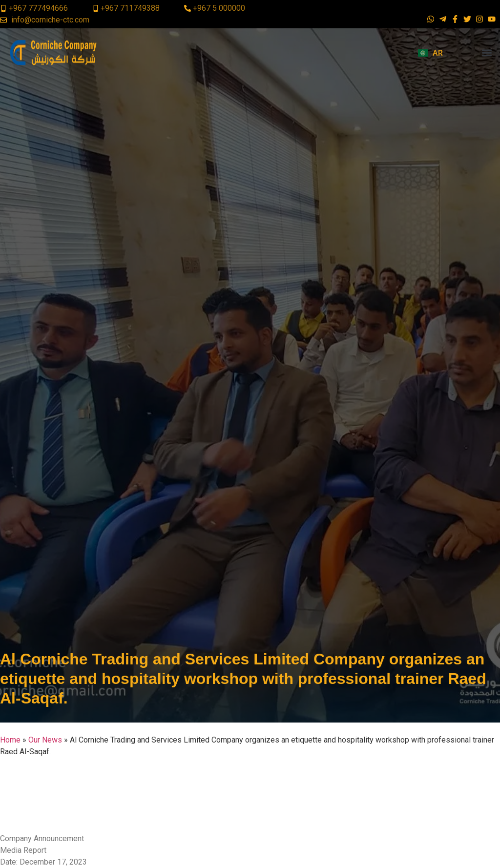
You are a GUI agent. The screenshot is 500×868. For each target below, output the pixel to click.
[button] (487, 53)
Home (10, 740)
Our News (45, 740)
